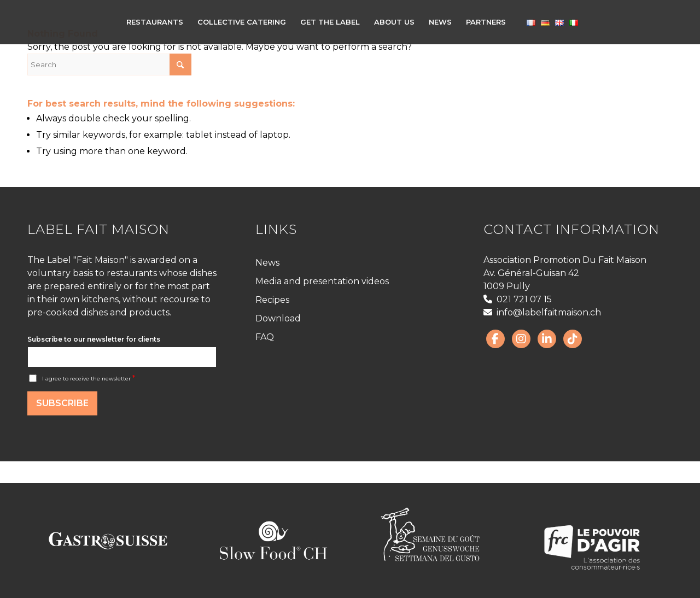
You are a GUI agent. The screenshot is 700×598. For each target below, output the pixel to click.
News (267, 263)
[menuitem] (155, 22)
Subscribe (62, 403)
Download (278, 318)
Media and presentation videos (322, 281)
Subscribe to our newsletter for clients (94, 339)
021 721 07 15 (518, 299)
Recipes (272, 300)
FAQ (265, 337)
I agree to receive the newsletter (89, 379)
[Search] (109, 65)
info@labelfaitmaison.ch (542, 312)
